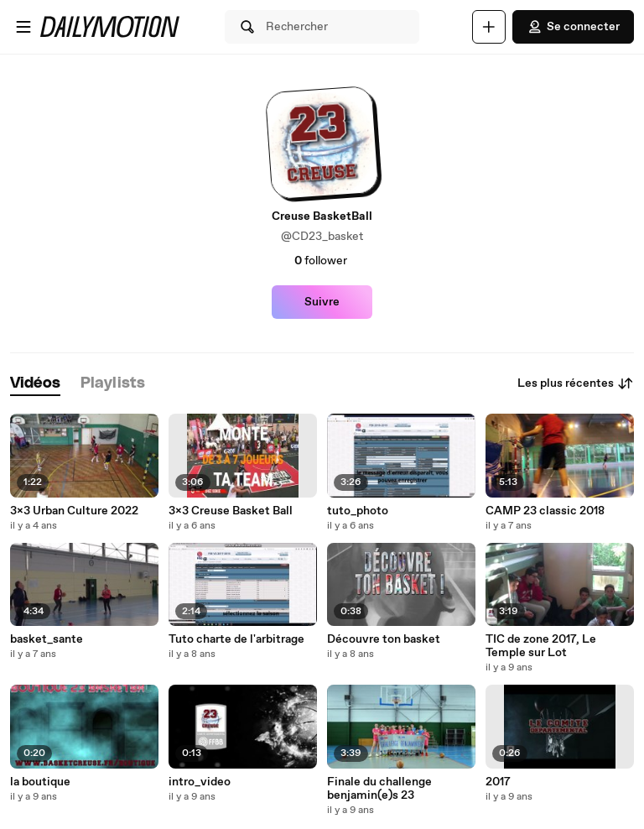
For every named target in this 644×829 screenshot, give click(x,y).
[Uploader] (489, 27)
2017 (498, 782)
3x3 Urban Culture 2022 (74, 511)
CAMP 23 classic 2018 (545, 511)
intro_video (200, 782)
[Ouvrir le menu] (23, 27)
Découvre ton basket (384, 639)
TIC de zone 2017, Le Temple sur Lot (541, 646)
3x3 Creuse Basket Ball (231, 511)
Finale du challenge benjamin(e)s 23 (379, 789)
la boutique (40, 782)
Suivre (322, 302)
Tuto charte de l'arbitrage (236, 639)
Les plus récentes (576, 383)
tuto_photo (358, 511)
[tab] (35, 384)
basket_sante (47, 639)
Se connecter (573, 27)
